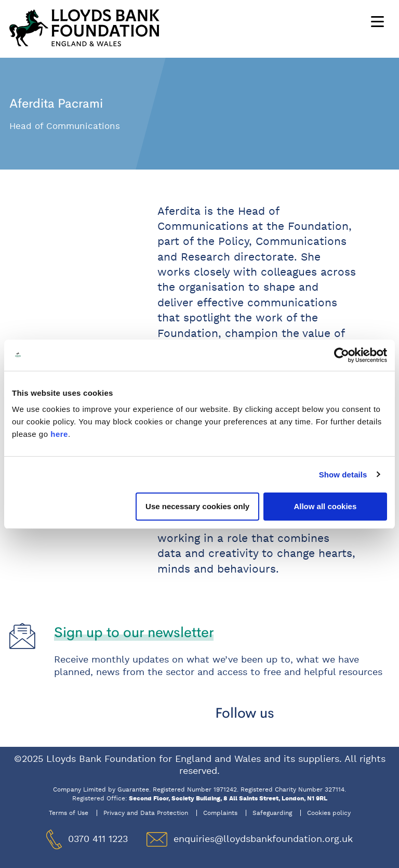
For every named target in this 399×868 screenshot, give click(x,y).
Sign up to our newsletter (134, 632)
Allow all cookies (325, 506)
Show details (343, 475)
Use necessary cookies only (197, 506)
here (59, 434)
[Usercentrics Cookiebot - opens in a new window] (342, 355)
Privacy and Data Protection (146, 813)
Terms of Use (69, 813)
